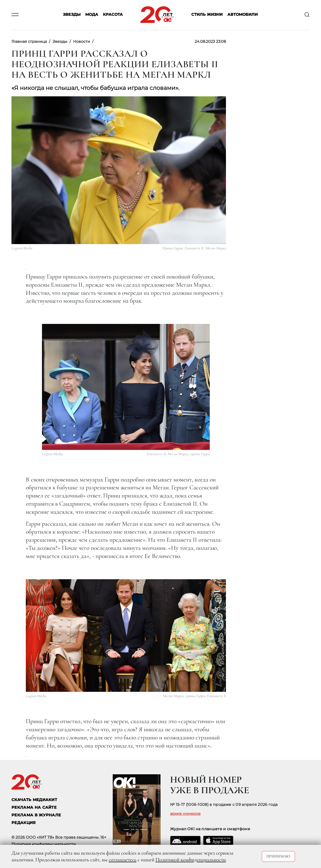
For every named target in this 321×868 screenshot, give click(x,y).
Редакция (24, 823)
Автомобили (243, 15)
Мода (92, 15)
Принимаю (278, 856)
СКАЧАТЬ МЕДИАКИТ (34, 800)
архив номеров (185, 814)
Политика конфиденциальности (44, 844)
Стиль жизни (207, 15)
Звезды (72, 15)
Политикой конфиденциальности (191, 860)
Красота (113, 15)
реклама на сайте (34, 807)
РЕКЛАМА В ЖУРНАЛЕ (36, 815)
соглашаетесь (123, 860)
